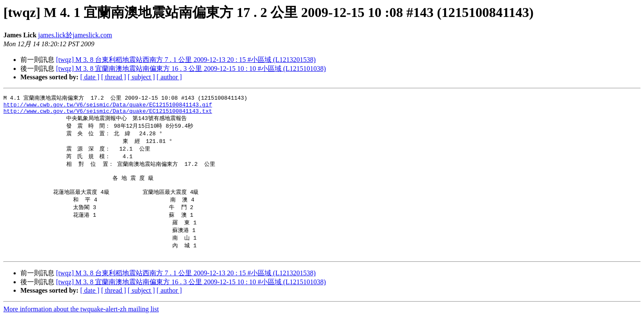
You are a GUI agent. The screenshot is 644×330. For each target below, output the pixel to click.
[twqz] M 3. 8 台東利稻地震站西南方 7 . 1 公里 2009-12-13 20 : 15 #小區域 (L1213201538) (186, 60)
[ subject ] (141, 77)
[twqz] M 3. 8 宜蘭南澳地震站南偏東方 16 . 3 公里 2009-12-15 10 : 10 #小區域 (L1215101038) (191, 69)
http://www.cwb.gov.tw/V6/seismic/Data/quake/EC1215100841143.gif (108, 106)
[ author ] (169, 77)
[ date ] (90, 77)
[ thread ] (114, 77)
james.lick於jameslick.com (75, 35)
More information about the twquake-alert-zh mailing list (81, 323)
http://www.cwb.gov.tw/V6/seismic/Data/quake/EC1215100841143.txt (108, 114)
